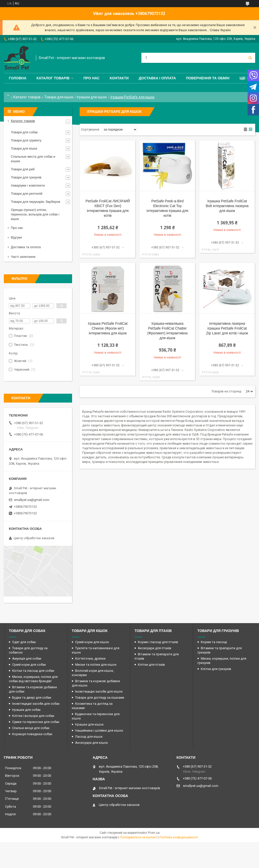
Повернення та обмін (208, 78)
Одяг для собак (24, 642)
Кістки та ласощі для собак (33, 671)
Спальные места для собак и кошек (33, 159)
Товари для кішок (59, 97)
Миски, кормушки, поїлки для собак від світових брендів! (33, 679)
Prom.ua (154, 833)
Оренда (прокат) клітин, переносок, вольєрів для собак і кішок (35, 214)
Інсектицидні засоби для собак (36, 704)
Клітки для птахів (151, 665)
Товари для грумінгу (26, 140)
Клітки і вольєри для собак (33, 716)
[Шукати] (250, 58)
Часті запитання (23, 257)
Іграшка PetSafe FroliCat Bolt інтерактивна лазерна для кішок (227, 206)
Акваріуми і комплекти (28, 185)
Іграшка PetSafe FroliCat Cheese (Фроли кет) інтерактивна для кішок (108, 328)
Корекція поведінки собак (32, 734)
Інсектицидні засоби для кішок (99, 691)
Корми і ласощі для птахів (158, 642)
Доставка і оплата (157, 78)
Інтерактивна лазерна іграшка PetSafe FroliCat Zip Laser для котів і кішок (227, 328)
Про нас (92, 78)
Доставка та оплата (26, 247)
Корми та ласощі (214, 642)
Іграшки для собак (26, 710)
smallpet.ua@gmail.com (32, 500)
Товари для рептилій (27, 194)
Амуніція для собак (27, 658)
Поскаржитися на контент (138, 837)
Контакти (119, 78)
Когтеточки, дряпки (90, 658)
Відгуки (16, 237)
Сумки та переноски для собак (36, 722)
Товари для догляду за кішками (100, 698)
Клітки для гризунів (216, 669)
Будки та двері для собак (32, 698)
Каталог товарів (53, 78)
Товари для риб (23, 169)
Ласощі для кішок (89, 737)
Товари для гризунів (26, 177)
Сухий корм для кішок (92, 642)
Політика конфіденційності (179, 837)
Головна (18, 78)
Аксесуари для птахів (155, 648)
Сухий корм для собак (29, 665)
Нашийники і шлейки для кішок (99, 730)
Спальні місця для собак (31, 728)
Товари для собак (24, 132)
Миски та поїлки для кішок (96, 665)
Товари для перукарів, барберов (36, 202)
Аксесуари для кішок (92, 743)
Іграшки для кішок (92, 97)
